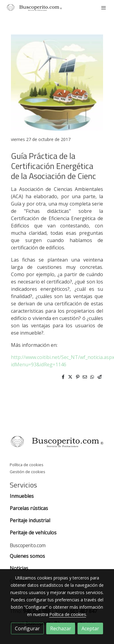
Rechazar (61, 628)
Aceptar (90, 628)
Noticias (19, 568)
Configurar (27, 628)
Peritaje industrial (30, 520)
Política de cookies (27, 465)
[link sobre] (57, 443)
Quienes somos (27, 556)
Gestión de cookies (28, 472)
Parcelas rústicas (29, 508)
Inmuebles (22, 496)
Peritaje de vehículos (33, 533)
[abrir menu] (104, 8)
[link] (34, 7)
